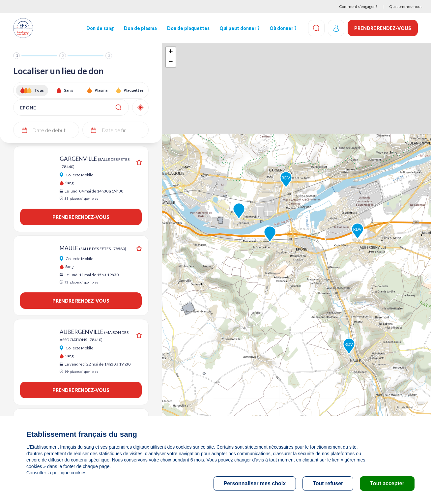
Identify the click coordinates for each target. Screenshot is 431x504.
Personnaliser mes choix (255, 483)
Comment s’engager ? (358, 6)
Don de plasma (140, 28)
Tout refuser (328, 483)
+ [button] (171, 52)
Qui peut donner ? (240, 28)
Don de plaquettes (188, 28)
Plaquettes (134, 90)
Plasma (101, 90)
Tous (39, 90)
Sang (68, 90)
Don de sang (100, 28)
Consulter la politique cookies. (57, 473)
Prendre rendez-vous (383, 28)
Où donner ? (283, 28)
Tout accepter (387, 483)
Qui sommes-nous (406, 6)
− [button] (171, 62)
